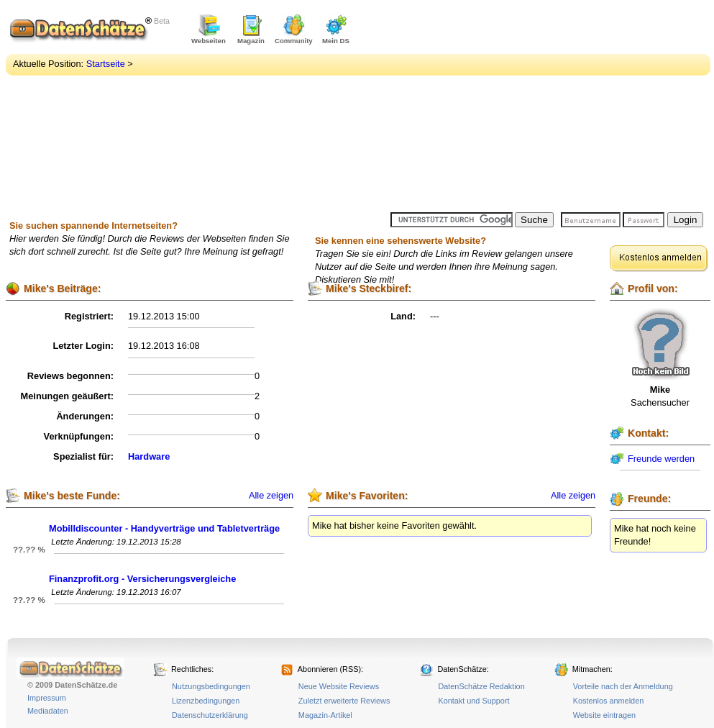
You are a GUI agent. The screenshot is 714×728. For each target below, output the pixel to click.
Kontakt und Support (473, 701)
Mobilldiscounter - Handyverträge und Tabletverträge (164, 528)
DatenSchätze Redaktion (481, 686)
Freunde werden (661, 459)
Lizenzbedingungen (206, 701)
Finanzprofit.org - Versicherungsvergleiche (142, 579)
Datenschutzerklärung (210, 715)
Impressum (47, 698)
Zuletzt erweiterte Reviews (344, 701)
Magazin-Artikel (325, 715)
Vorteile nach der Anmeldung (623, 686)
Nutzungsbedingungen (211, 686)
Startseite (106, 64)
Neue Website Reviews (339, 686)
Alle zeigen (271, 496)
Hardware (149, 456)
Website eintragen (604, 715)
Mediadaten (48, 711)
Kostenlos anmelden (609, 701)
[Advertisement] (532, 108)
